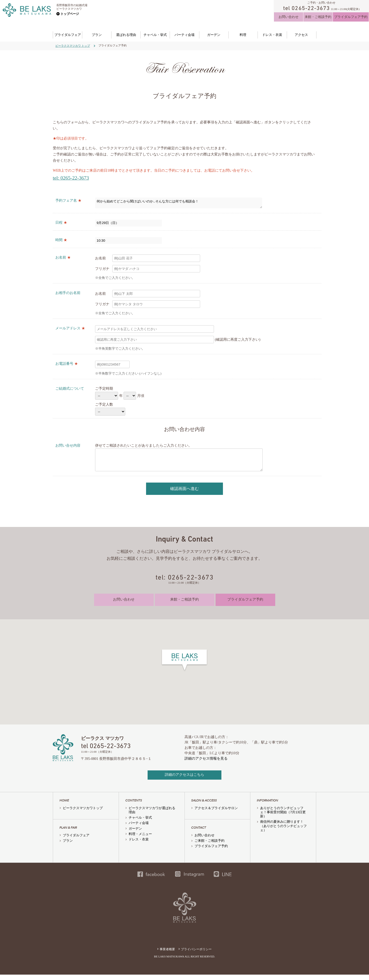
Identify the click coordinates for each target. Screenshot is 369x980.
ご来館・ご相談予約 (209, 846)
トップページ (70, 14)
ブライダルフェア (68, 35)
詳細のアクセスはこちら (184, 780)
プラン (97, 35)
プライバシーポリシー (196, 955)
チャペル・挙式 (155, 35)
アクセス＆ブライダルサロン (216, 813)
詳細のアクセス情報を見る (206, 764)
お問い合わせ (289, 17)
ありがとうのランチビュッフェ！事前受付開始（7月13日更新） (283, 818)
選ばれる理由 (126, 35)
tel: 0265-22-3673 (71, 178)
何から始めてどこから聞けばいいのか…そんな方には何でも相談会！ (179, 204)
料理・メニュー (140, 839)
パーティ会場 (184, 35)
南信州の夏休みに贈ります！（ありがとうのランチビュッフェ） (283, 831)
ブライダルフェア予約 (351, 17)
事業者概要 (167, 955)
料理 (243, 35)
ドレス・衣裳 (272, 35)
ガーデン (214, 35)
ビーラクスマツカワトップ (83, 813)
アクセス (301, 35)
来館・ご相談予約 (318, 17)
